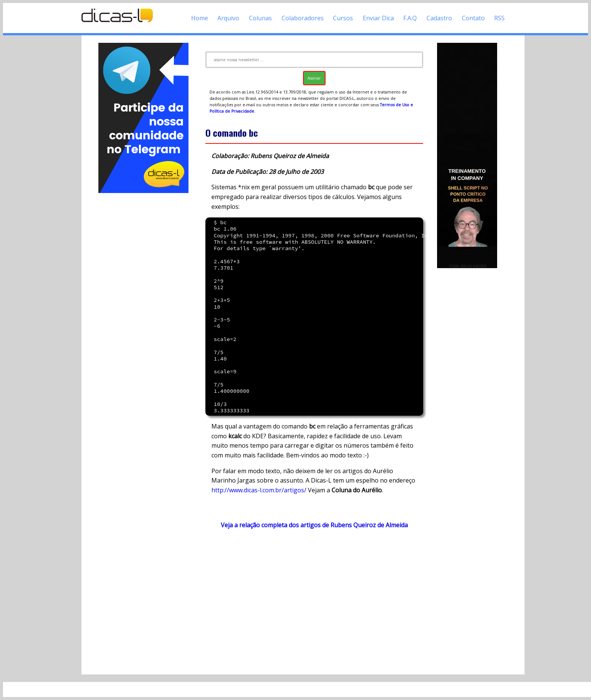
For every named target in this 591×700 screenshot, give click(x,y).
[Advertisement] (143, 307)
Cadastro (439, 18)
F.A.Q (410, 18)
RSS (499, 18)
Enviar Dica (378, 18)
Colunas (260, 18)
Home (200, 18)
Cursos (343, 18)
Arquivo (228, 18)
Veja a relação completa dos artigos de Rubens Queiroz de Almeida (314, 525)
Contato (473, 18)
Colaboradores (303, 18)
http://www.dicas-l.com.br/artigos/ (259, 490)
